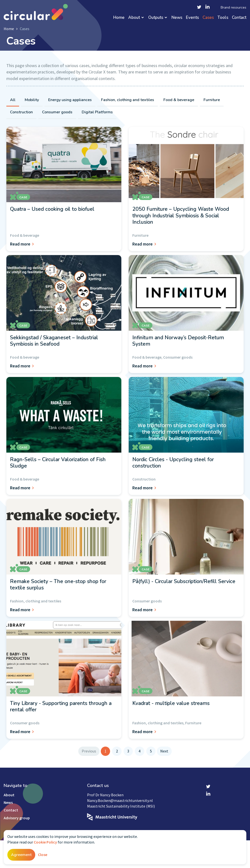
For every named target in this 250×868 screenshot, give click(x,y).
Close (43, 855)
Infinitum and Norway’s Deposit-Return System (178, 341)
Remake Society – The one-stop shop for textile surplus (58, 585)
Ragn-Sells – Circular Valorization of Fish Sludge (58, 463)
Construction (21, 112)
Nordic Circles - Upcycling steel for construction (173, 463)
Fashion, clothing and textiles (128, 100)
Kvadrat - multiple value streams (171, 703)
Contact (239, 18)
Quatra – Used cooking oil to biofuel (52, 209)
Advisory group (17, 818)
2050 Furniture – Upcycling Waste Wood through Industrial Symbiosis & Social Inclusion (181, 216)
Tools (223, 18)
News (177, 18)
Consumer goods (57, 112)
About (134, 18)
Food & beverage (179, 100)
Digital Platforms (97, 112)
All (13, 100)
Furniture (212, 100)
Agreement (21, 855)
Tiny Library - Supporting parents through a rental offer (61, 706)
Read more (23, 244)
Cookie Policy (45, 842)
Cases (208, 18)
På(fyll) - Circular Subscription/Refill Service (184, 581)
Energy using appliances (70, 100)
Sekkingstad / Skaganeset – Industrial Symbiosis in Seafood (54, 341)
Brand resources (233, 8)
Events (192, 18)
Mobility (32, 100)
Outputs (156, 18)
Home (119, 18)
